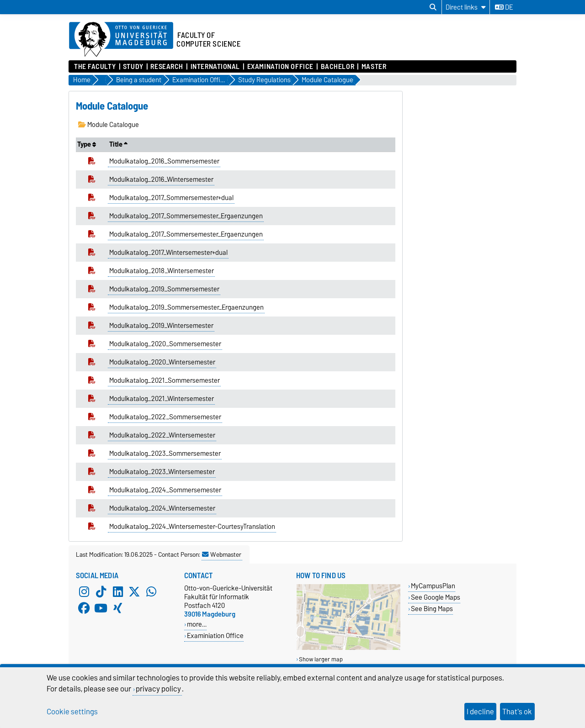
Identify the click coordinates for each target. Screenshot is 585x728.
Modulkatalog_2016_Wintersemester (161, 179)
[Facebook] (84, 608)
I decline (480, 712)
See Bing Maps (432, 609)
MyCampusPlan (433, 586)
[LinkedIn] (118, 592)
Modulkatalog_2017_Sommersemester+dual (171, 198)
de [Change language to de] (504, 7)
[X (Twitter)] (134, 592)
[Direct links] (466, 7)
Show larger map (321, 659)
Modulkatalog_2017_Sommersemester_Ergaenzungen (186, 216)
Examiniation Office (215, 636)
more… (197, 624)
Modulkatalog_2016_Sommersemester (164, 161)
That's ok (517, 712)
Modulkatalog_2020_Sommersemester (165, 344)
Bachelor (338, 67)
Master (374, 67)
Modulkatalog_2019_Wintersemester (161, 326)
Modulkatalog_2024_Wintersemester (162, 508)
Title (118, 144)
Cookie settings (72, 712)
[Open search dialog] (433, 7)
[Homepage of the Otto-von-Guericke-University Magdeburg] (121, 40)
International (215, 67)
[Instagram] (84, 592)
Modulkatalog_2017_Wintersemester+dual (168, 253)
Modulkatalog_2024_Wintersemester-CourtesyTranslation (192, 527)
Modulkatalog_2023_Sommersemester (165, 454)
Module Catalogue (109, 125)
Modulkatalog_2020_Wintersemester (162, 362)
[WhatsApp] (151, 592)
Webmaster (222, 554)
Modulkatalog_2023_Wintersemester (162, 472)
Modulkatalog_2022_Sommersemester (165, 417)
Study (133, 67)
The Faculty (95, 67)
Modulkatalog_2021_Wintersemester (162, 399)
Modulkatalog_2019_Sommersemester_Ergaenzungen (186, 307)
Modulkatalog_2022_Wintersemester (162, 435)
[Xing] (118, 608)
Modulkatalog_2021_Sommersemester (165, 380)
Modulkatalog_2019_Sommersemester (164, 289)
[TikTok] (101, 592)
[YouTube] (101, 608)
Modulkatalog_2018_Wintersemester (162, 271)
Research (167, 67)
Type (87, 144)
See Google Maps (436, 597)
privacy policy (158, 689)
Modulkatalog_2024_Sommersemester (165, 490)
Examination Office (280, 67)
